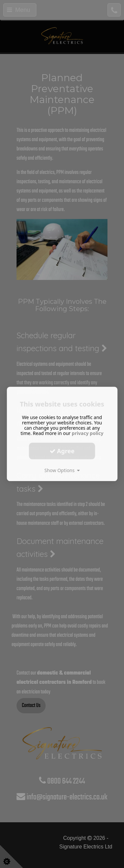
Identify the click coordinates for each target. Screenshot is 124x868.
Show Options (62, 470)
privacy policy (88, 433)
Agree (62, 451)
